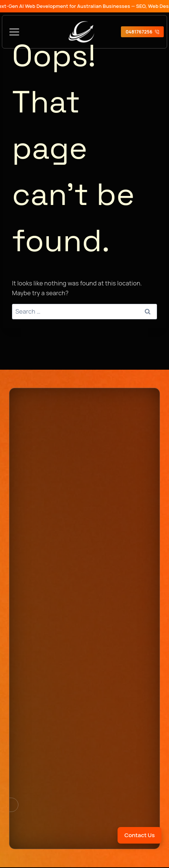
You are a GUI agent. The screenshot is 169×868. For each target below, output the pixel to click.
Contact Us (140, 835)
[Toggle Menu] (14, 32)
